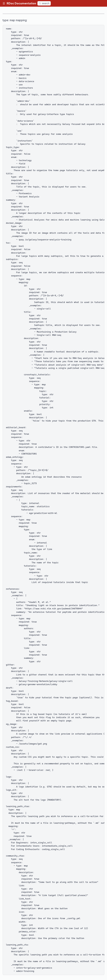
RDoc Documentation (21, 3)
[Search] (44, 3)
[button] (4, 3)
